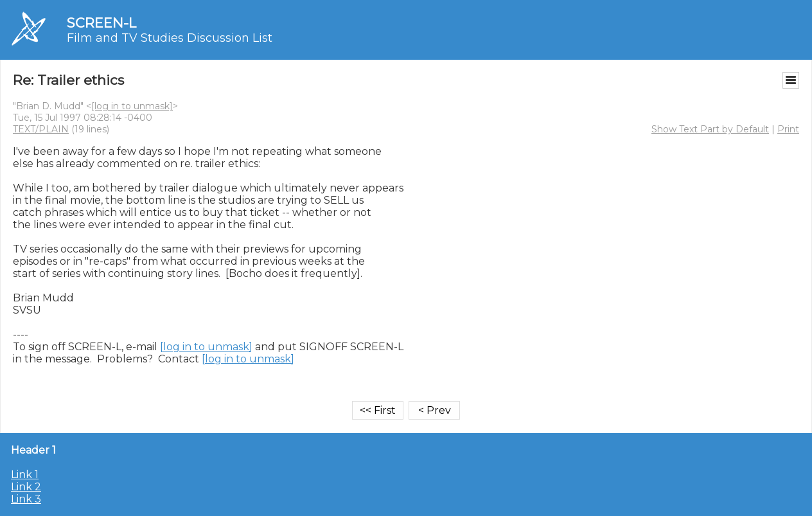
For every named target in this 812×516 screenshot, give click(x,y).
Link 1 (25, 475)
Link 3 (26, 499)
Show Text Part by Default (710, 129)
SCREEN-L (101, 23)
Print (788, 129)
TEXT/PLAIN (41, 129)
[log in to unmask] (132, 106)
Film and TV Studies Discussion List (170, 38)
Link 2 (26, 487)
